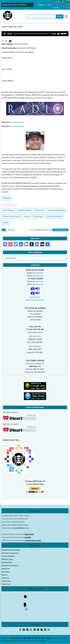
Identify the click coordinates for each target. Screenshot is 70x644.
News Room (6, 569)
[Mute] (58, 34)
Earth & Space (8, 210)
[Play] (5, 34)
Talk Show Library (7, 559)
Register (41, 5)
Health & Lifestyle (24, 210)
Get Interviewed (7, 563)
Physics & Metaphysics (57, 210)
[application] (35, 34)
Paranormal (39, 210)
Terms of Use (6, 584)
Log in (49, 5)
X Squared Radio (17, 122)
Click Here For (35, 297)
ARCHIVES (7, 198)
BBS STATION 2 (35, 346)
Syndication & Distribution (10, 566)
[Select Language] (61, 8)
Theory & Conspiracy (54, 216)
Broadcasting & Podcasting (11, 550)
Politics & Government (11, 216)
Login (32, 230)
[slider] (32, 34)
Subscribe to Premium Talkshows (15, 5)
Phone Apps (5, 572)
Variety (6, 222)
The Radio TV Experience (10, 553)
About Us (5, 575)
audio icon (39, 273)
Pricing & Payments (8, 556)
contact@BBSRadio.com (20, 528)
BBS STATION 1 (35, 336)
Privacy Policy (6, 581)
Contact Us (5, 578)
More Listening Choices (35, 300)
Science (27, 216)
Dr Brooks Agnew (18, 126)
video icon (39, 282)
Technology (38, 216)
